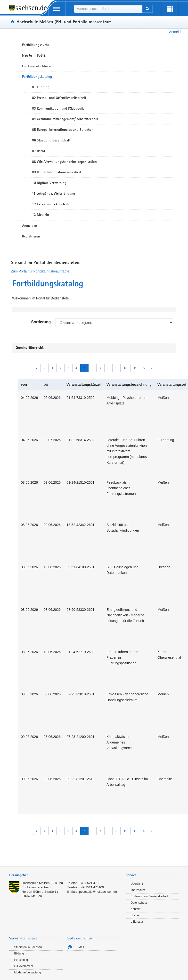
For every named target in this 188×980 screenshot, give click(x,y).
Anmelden (177, 32)
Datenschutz (139, 903)
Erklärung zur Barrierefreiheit (149, 896)
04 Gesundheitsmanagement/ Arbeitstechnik (65, 119)
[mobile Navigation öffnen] (57, 9)
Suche (135, 915)
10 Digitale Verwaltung (49, 183)
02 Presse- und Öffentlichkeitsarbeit (59, 98)
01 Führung (41, 87)
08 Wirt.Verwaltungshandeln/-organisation (64, 162)
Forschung (21, 960)
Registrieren (31, 236)
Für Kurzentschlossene (39, 66)
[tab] (65, 876)
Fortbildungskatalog (37, 77)
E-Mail (80, 947)
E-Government (24, 966)
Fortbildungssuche (36, 45)
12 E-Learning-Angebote (51, 204)
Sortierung (41, 322)
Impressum (138, 890)
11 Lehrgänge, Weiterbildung (54, 193)
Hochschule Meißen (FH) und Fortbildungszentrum (64, 22)
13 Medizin (41, 215)
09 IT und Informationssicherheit (57, 172)
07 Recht (39, 151)
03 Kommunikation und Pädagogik (58, 108)
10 (125, 368)
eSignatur (137, 922)
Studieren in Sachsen (28, 947)
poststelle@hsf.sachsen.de (98, 892)
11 (135, 368)
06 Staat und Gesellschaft (51, 140)
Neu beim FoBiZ (34, 55)
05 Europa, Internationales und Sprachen (63, 130)
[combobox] (108, 9)
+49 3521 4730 (90, 883)
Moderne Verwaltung (28, 972)
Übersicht (137, 884)
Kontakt (136, 909)
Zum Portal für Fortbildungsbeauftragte (40, 271)
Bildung (19, 954)
